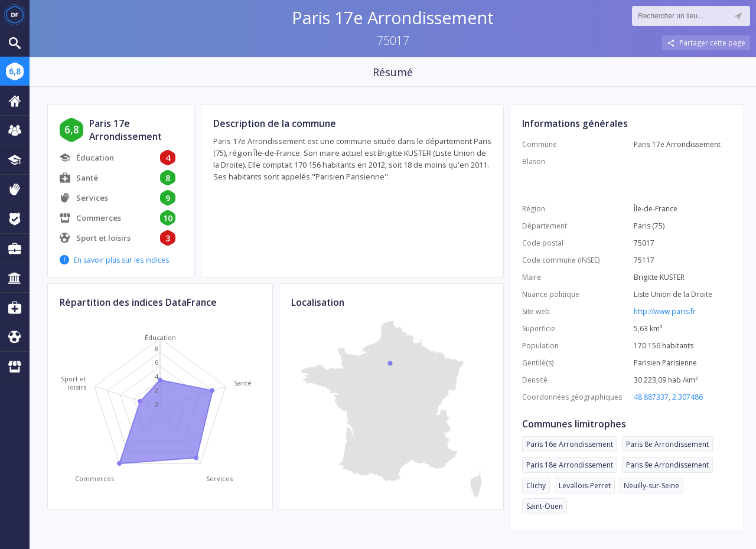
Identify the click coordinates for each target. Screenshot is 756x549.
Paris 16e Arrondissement (570, 444)
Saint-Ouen (545, 506)
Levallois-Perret (585, 486)
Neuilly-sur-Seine (651, 486)
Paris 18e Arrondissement (570, 465)
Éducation (95, 158)
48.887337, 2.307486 (668, 397)
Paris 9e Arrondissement (667, 465)
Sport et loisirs (103, 238)
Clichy (536, 486)
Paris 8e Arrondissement (667, 444)
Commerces (99, 218)
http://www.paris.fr (665, 311)
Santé (87, 178)
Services (92, 198)
